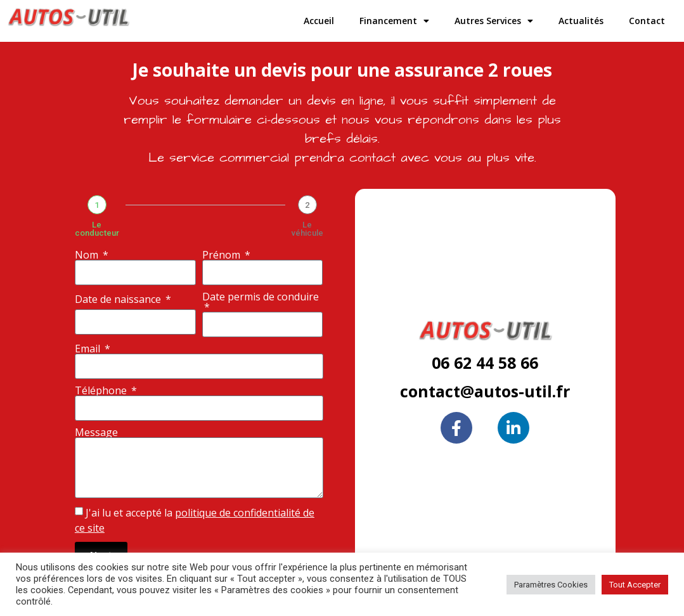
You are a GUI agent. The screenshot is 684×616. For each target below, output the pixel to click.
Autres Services (494, 21)
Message (96, 432)
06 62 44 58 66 (485, 363)
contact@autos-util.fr (485, 391)
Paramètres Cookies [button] (551, 585)
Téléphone (102, 390)
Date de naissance (119, 299)
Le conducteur (97, 229)
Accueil (319, 21)
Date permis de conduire (261, 298)
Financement (394, 21)
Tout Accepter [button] (635, 585)
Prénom (223, 255)
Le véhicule (307, 229)
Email (89, 349)
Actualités (581, 21)
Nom (88, 255)
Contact (647, 21)
